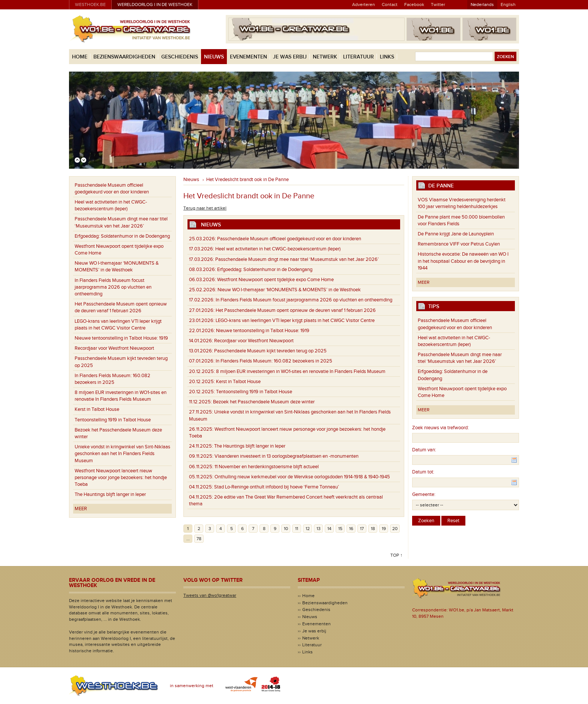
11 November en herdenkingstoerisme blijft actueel (254, 467)
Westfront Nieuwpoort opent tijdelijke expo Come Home (119, 250)
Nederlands (482, 4)
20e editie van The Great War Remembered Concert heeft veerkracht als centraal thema (286, 500)
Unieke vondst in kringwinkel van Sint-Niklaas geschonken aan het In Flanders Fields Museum (122, 454)
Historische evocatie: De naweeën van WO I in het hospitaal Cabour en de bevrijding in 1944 (463, 261)
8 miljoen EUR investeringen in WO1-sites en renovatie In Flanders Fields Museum (121, 396)
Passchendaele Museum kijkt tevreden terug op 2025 (121, 362)
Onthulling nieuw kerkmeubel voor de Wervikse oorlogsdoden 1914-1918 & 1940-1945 (289, 477)
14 (329, 529)
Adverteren (364, 4)
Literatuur (358, 57)
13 (319, 529)
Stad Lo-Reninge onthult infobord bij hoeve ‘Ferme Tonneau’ (264, 487)
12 (308, 529)
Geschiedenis (180, 57)
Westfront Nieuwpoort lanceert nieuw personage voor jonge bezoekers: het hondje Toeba (121, 478)
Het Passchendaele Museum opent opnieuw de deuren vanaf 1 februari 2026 (121, 307)
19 (384, 529)
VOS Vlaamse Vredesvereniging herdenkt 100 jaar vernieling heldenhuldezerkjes (462, 203)
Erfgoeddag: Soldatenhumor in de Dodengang (122, 236)
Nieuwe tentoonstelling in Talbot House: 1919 (121, 338)
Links (387, 57)
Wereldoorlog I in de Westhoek (155, 4)
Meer (81, 509)
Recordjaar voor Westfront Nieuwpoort (114, 348)
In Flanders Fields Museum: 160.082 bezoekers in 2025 (112, 379)
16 (351, 529)
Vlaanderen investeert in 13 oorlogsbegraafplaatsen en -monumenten (274, 456)
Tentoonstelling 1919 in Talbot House (113, 420)
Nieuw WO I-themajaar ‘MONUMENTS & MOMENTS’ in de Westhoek (117, 267)
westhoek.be (90, 4)
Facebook (414, 4)
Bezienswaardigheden (124, 57)
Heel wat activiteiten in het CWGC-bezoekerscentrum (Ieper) (111, 205)
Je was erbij (290, 57)
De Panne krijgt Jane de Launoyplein (456, 234)
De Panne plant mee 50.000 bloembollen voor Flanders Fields (461, 220)
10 (286, 529)
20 (395, 529)
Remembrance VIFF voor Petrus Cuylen (459, 244)
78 (199, 539)
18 (373, 529)
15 (340, 529)
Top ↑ (396, 555)
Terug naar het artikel (205, 208)
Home (80, 57)
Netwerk (325, 57)
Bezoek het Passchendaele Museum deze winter (118, 433)
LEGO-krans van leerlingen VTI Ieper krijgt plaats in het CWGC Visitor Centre (118, 325)
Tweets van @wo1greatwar (210, 595)
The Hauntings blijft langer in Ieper (110, 494)
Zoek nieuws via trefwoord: (440, 428)
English (508, 4)
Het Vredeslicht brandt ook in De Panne (247, 180)
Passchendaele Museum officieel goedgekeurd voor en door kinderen (112, 189)
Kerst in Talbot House (97, 409)
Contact (390, 4)
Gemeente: (424, 494)
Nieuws (214, 57)
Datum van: (424, 450)
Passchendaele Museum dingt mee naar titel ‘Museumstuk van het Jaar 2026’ (121, 222)
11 (297, 529)
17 (362, 529)
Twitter (438, 4)
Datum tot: (423, 472)
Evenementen (248, 57)
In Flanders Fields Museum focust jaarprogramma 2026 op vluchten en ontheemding (113, 287)
